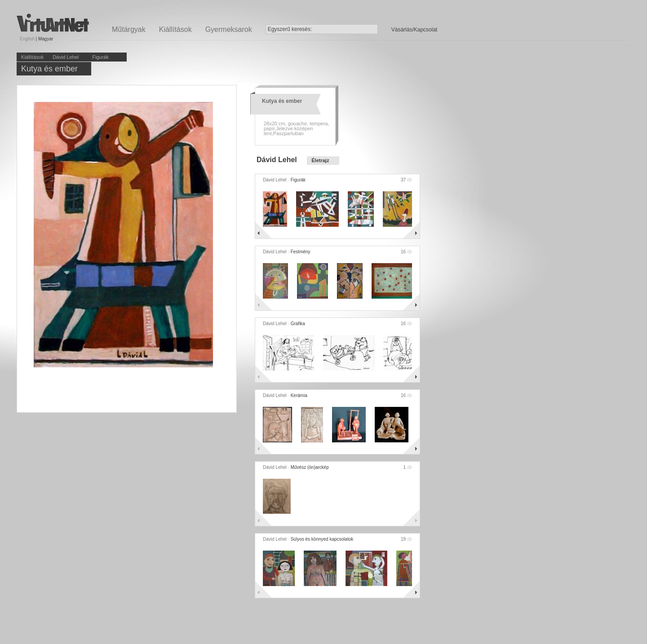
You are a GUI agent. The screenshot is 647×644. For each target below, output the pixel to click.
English (27, 39)
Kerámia (299, 395)
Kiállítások (175, 29)
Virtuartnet (53, 23)
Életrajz (320, 160)
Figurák (100, 57)
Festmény (301, 252)
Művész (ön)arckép (310, 467)
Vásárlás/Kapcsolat (414, 30)
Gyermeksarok (229, 29)
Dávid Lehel (66, 57)
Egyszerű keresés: (290, 29)
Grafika (298, 324)
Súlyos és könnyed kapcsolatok (322, 539)
